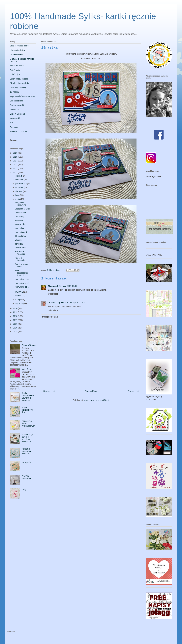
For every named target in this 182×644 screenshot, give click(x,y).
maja (18, 199)
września (20, 187)
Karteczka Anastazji (20, 253)
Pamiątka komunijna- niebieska (27, 451)
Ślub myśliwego (29, 345)
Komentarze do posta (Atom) (96, 400)
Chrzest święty (16, 54)
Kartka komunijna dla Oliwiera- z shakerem (28, 397)
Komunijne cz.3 (22, 279)
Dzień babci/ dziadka (19, 79)
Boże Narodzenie (18, 114)
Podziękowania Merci (22, 265)
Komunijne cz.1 (22, 287)
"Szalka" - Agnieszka (58, 303)
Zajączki (25, 489)
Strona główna (91, 391)
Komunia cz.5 (21, 228)
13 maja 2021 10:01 (68, 286)
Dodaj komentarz (50, 317)
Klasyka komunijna (26, 477)
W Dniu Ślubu (21, 224)
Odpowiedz (53, 294)
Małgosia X (53, 286)
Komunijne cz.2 (22, 283)
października (21, 184)
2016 (16, 324)
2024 (16, 161)
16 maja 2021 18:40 (77, 303)
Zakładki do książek (19, 132)
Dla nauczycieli (17, 101)
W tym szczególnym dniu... (28, 410)
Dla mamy (19, 217)
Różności (14, 127)
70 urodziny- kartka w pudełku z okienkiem (27, 438)
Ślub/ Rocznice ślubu (19, 46)
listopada (20, 180)
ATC (12, 123)
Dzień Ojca (15, 74)
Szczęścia (26, 462)
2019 (16, 312)
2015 (16, 328)
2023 (16, 165)
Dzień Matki (15, 70)
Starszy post (133, 391)
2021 (16, 172)
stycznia (19, 303)
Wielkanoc (15, 110)
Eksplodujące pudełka (20, 83)
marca (18, 296)
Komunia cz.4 (21, 232)
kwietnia (19, 292)
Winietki (18, 240)
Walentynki (15, 118)
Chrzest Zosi (21, 236)
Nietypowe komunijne (21, 204)
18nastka (19, 220)
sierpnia (19, 191)
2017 (16, 320)
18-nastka (14, 92)
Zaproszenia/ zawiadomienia (23, 96)
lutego (18, 300)
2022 (16, 168)
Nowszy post (49, 391)
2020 (16, 308)
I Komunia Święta (18, 50)
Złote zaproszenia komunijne (21, 273)
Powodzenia (20, 213)
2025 (16, 157)
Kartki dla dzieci (17, 66)
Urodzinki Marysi (22, 209)
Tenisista (19, 244)
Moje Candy (27, 369)
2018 (16, 316)
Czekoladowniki (17, 105)
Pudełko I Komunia (20, 259)
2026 (16, 153)
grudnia (19, 176)
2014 (16, 332)
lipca (18, 195)
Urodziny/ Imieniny (18, 88)
